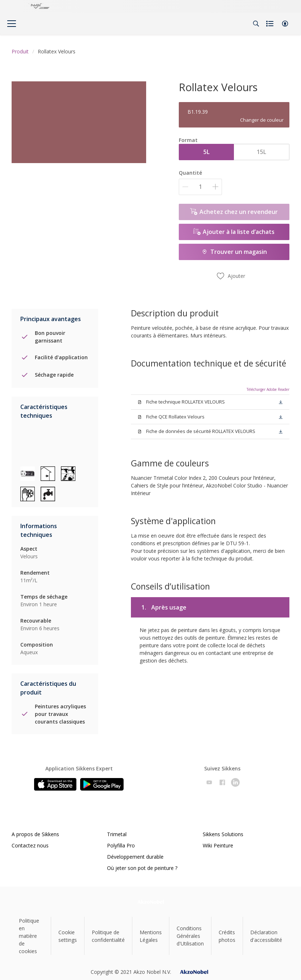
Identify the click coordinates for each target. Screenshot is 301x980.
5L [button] (207, 152)
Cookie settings (68, 936)
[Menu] (12, 24)
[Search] (256, 24)
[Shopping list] (271, 24)
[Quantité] (200, 187)
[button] (285, 24)
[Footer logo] (151, 902)
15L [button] (261, 152)
